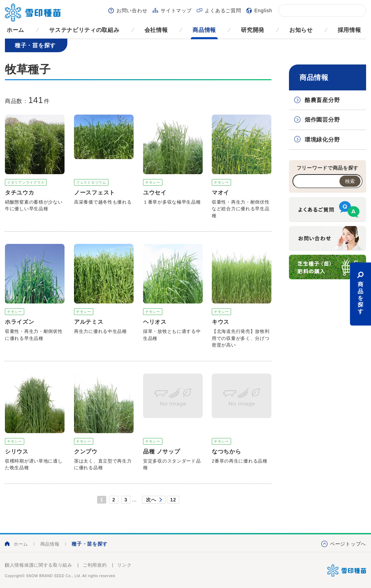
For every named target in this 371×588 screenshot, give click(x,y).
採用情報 (349, 30)
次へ (151, 500)
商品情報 (204, 30)
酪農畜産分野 (322, 100)
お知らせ (301, 30)
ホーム (15, 30)
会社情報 (156, 30)
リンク (124, 565)
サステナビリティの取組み (84, 30)
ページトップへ (348, 544)
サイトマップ (176, 11)
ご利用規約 (95, 565)
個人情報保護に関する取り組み (39, 565)
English (263, 11)
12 (173, 500)
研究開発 (253, 30)
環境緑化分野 (322, 140)
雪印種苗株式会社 (347, 570)
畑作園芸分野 (322, 120)
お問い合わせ (132, 11)
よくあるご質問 (223, 11)
